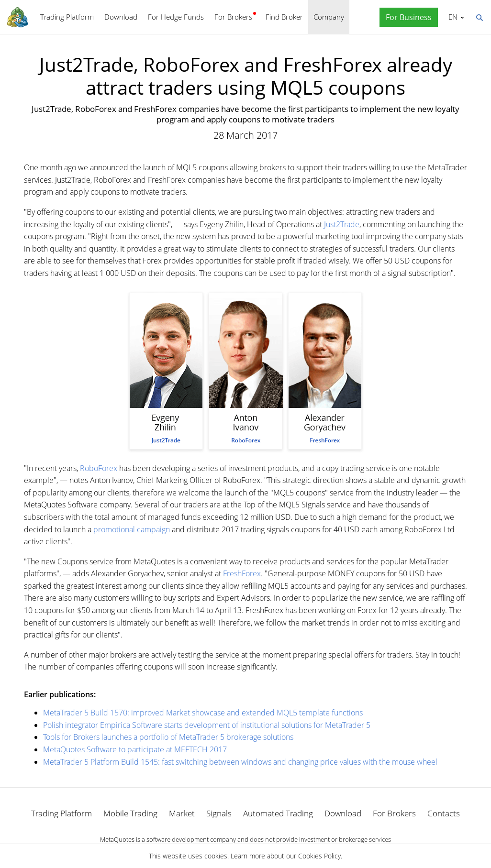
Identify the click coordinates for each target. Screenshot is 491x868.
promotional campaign (132, 529)
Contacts (444, 813)
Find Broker (284, 17)
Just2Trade (342, 224)
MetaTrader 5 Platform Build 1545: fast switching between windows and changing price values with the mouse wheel (240, 762)
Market (182, 813)
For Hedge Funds (176, 17)
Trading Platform (67, 17)
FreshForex (242, 573)
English (452, 17)
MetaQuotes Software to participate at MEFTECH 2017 (135, 749)
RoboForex (99, 468)
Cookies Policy (319, 856)
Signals (219, 813)
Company (329, 17)
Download (121, 17)
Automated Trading (278, 813)
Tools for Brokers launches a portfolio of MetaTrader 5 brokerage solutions (168, 737)
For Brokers (233, 17)
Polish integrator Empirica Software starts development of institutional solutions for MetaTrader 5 (207, 725)
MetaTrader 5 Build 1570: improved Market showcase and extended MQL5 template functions (203, 713)
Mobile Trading (130, 813)
